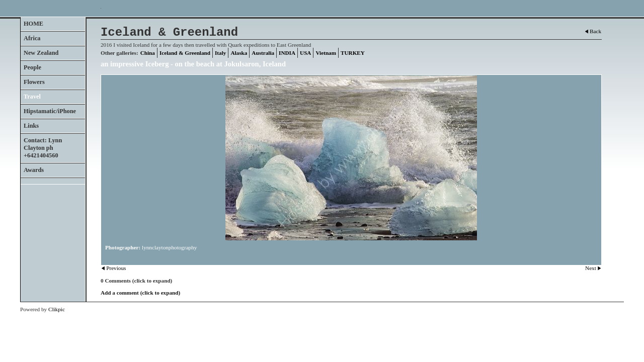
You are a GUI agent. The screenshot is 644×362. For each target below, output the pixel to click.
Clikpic (57, 309)
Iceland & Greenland (185, 53)
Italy (220, 53)
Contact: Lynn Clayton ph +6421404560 (43, 148)
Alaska (239, 53)
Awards (34, 170)
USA (305, 53)
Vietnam (326, 53)
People (32, 67)
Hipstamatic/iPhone (50, 111)
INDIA (287, 53)
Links (31, 126)
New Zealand (41, 53)
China (148, 53)
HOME (33, 24)
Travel (32, 97)
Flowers (34, 82)
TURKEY (353, 53)
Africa (32, 38)
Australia (263, 53)
